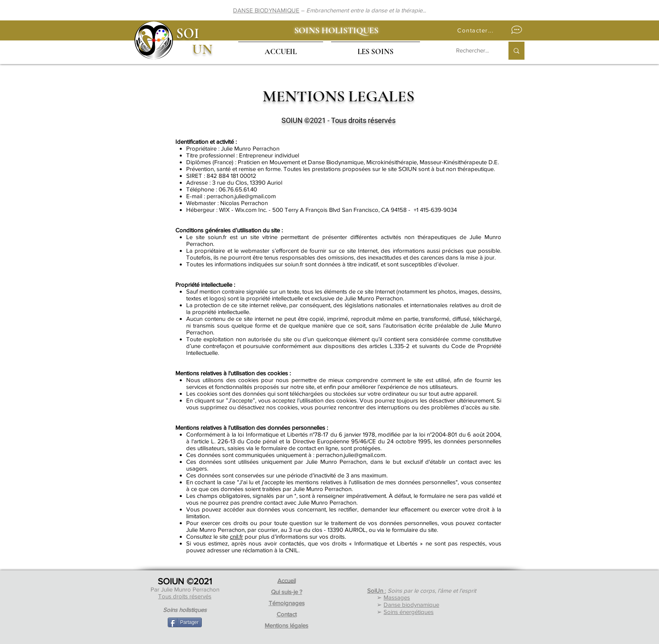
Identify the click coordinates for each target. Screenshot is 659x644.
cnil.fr (236, 536)
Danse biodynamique (411, 605)
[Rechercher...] (474, 51)
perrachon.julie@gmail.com (241, 196)
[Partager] (185, 622)
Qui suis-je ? (287, 592)
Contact (287, 614)
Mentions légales (286, 625)
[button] (488, 30)
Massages (397, 597)
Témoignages (287, 603)
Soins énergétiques (409, 612)
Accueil (287, 581)
